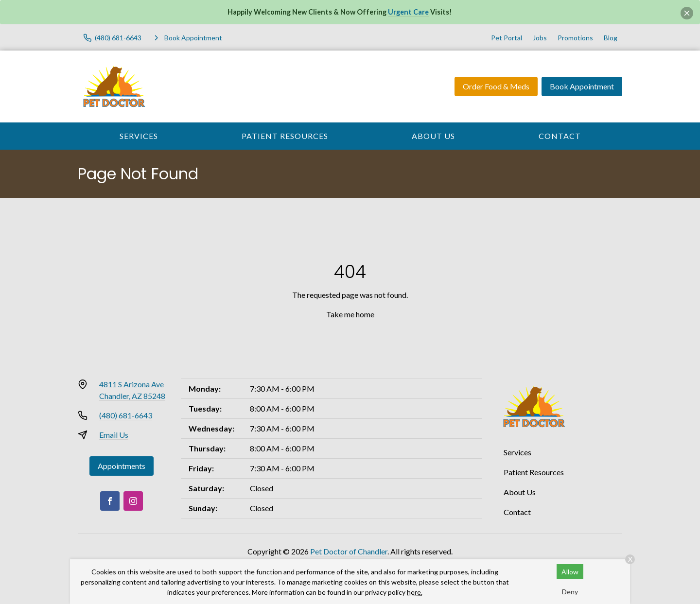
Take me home (350, 314)
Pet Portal (507, 38)
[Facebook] (110, 501)
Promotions (575, 38)
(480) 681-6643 (126, 415)
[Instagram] (133, 501)
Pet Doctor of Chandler (349, 551)
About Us (433, 136)
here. (415, 592)
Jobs (540, 38)
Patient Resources (285, 136)
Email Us (114, 435)
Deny (570, 592)
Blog (611, 38)
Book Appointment (582, 86)
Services (139, 136)
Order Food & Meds (496, 86)
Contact (560, 136)
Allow (570, 572)
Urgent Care (408, 12)
